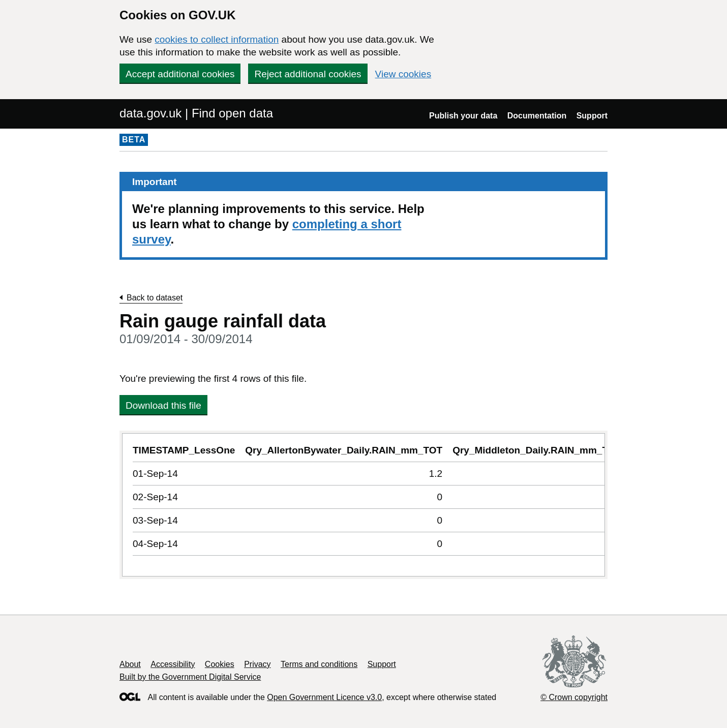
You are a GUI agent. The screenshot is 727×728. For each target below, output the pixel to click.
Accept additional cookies (180, 74)
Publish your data (463, 116)
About (130, 664)
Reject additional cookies (308, 74)
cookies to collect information (217, 39)
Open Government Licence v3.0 (324, 697)
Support (592, 116)
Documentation (537, 116)
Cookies (220, 664)
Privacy (257, 664)
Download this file (163, 405)
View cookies (403, 74)
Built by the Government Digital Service (190, 677)
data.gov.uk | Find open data (196, 113)
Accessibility (173, 664)
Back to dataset (155, 298)
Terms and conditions (319, 664)
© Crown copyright (574, 697)
